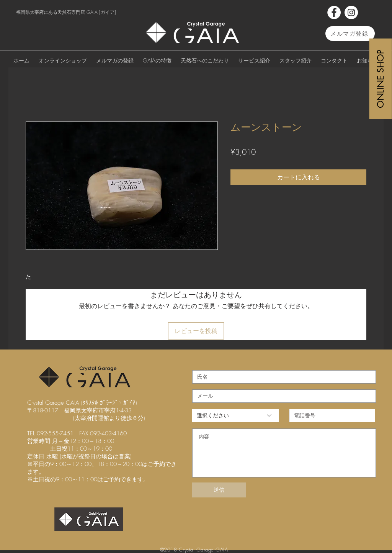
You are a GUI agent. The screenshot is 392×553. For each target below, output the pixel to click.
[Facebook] (334, 12)
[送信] (219, 490)
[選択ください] (235, 416)
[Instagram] (351, 12)
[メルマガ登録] (350, 34)
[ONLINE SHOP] (381, 79)
